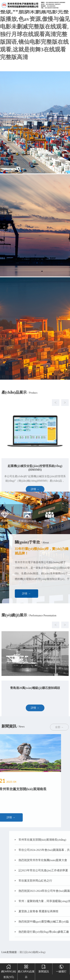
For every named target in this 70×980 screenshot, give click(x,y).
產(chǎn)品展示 (26, 971)
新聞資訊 (44, 968)
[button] (31, 425)
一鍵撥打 (61, 968)
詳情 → (43, 594)
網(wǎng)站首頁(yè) (9, 971)
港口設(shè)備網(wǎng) (32, 952)
